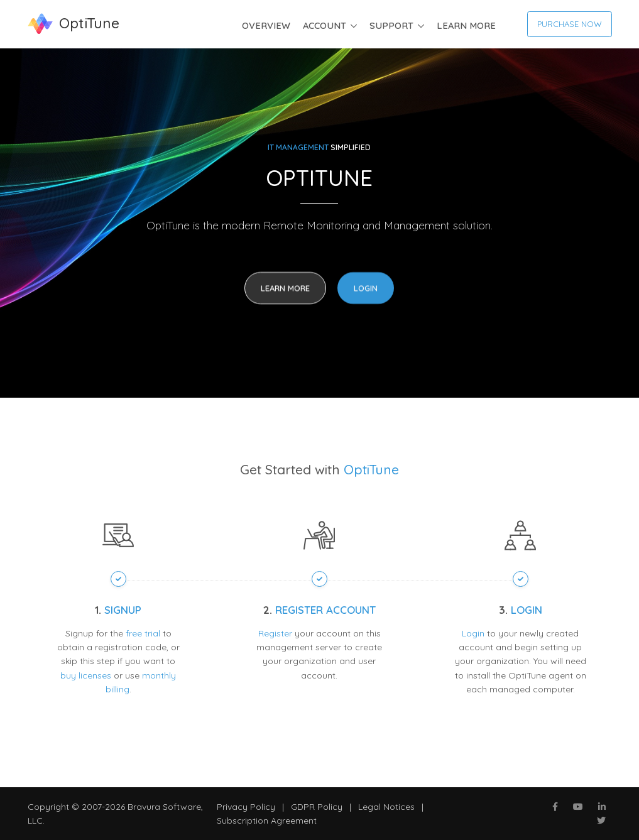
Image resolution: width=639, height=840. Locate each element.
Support (391, 25)
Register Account (325, 610)
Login (366, 289)
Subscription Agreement (267, 821)
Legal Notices (386, 807)
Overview (266, 25)
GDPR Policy (317, 807)
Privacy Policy (246, 807)
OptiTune (371, 469)
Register (275, 633)
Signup (123, 610)
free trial (143, 633)
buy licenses (86, 675)
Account (325, 25)
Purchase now (570, 24)
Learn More (466, 25)
